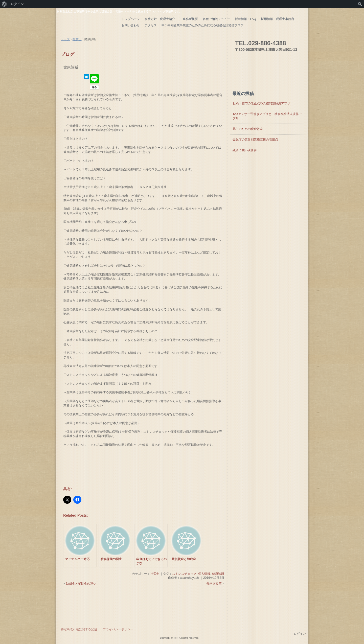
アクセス (151, 25)
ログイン (300, 634)
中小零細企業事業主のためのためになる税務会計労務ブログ (202, 25)
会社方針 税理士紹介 (161, 19)
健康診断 (71, 67)
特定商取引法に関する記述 (79, 629)
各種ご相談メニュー (216, 19)
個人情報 (204, 574)
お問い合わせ (131, 25)
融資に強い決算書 (245, 150)
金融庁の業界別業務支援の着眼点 (255, 140)
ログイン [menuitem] (17, 4)
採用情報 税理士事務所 (278, 19)
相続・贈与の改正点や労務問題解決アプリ (261, 103)
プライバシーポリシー (118, 629)
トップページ (131, 19)
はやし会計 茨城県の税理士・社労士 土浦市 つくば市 (87, 23)
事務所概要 (190, 19)
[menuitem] (4, 4)
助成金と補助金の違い (81, 584)
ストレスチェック (184, 574)
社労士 (155, 574)
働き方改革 (214, 584)
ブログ (67, 54)
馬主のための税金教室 (248, 129)
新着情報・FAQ (245, 19)
